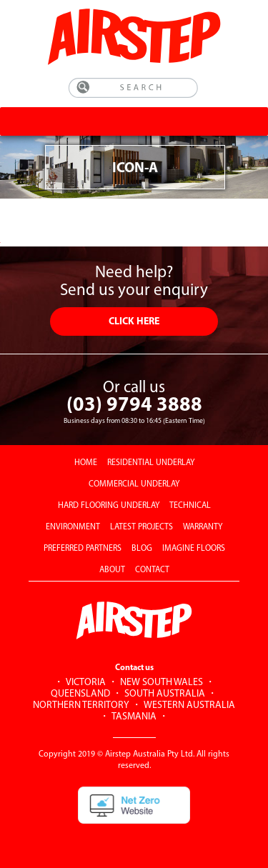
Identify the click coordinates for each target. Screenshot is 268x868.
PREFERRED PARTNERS (83, 549)
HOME (86, 463)
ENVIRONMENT (73, 527)
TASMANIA (134, 717)
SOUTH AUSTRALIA (165, 694)
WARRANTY (203, 527)
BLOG (142, 549)
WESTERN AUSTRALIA (189, 705)
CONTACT (152, 570)
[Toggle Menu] (252, 121)
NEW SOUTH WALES (162, 683)
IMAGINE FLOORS (194, 549)
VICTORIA (86, 683)
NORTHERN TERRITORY (81, 705)
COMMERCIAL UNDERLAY (134, 484)
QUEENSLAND (80, 694)
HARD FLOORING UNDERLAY (109, 506)
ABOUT (112, 570)
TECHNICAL (190, 506)
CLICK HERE (134, 322)
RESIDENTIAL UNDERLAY (151, 463)
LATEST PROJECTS (142, 527)
